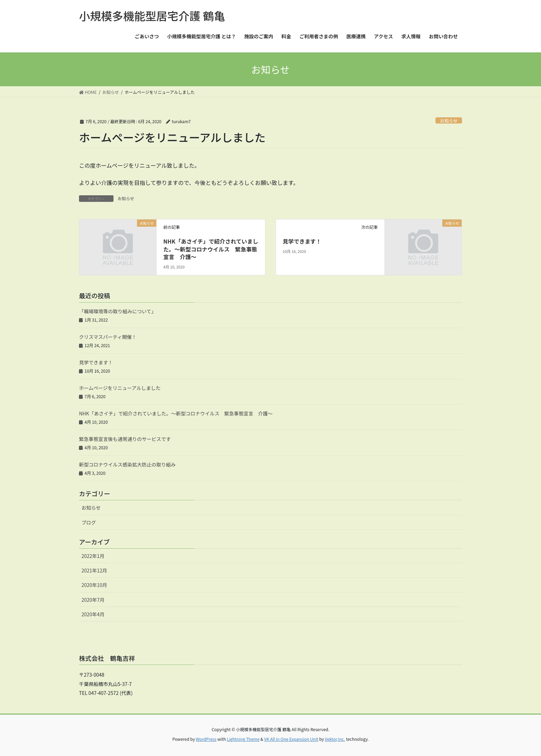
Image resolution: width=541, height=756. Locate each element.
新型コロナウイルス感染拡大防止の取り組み (127, 464)
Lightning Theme (243, 739)
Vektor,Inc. (335, 739)
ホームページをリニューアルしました (120, 388)
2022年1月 (93, 556)
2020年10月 (94, 585)
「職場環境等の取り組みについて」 (118, 311)
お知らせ (449, 121)
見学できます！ (302, 241)
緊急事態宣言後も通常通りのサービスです (125, 439)
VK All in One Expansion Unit (291, 739)
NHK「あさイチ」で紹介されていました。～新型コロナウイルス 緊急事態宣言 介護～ (211, 249)
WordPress (206, 739)
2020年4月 (93, 614)
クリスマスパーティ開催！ (108, 337)
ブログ (89, 522)
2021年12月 (94, 570)
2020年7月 (93, 600)
